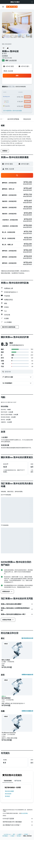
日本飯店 (26, 862)
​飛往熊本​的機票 (9, 821)
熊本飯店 (8, 826)
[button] (32, 2)
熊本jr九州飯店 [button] (6, 690)
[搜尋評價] (18, 372)
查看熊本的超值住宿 (27, 704)
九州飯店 (12, 864)
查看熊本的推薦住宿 (27, 741)
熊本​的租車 (8, 823)
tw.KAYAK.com (7, 862)
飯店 (14, 862)
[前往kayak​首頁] (12, 7)
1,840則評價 (13, 60)
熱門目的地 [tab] (18, 810)
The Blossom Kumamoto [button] (9, 762)
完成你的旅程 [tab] (8, 810)
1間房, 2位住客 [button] (8, 71)
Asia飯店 (19, 862)
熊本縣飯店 (5, 864)
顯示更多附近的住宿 (27, 668)
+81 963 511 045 (7, 58)
